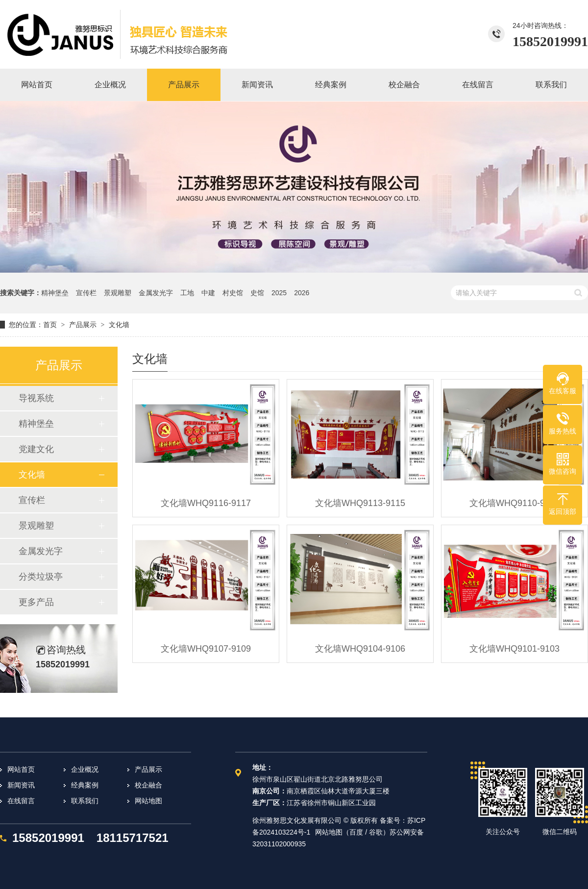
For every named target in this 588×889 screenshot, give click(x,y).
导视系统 (36, 398)
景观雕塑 (118, 293)
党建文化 (36, 449)
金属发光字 (156, 293)
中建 (208, 293)
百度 (356, 832)
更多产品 (36, 602)
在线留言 (21, 801)
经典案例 (85, 785)
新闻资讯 (21, 785)
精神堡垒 (55, 293)
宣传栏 (86, 293)
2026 (302, 293)
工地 (187, 293)
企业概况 (85, 769)
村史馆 (233, 293)
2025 (279, 293)
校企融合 (148, 785)
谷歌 (376, 832)
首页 (50, 325)
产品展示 (83, 325)
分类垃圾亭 (41, 577)
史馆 (257, 293)
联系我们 (85, 801)
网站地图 (148, 801)
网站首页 (21, 769)
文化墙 (119, 325)
